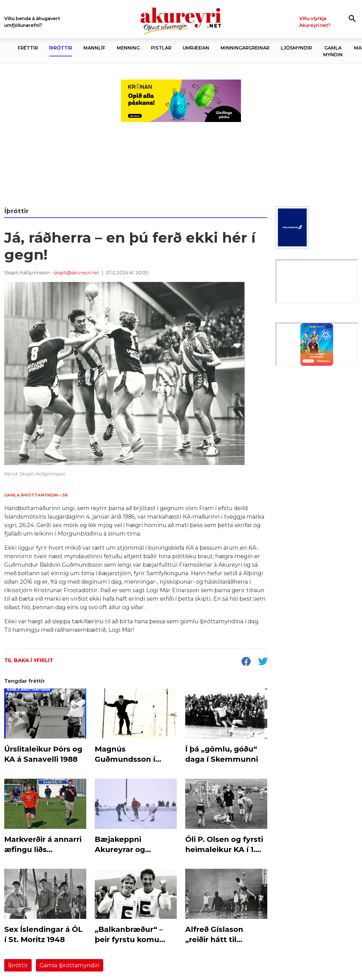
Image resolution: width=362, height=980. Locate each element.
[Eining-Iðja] (317, 416)
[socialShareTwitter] (263, 662)
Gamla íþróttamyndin (70, 965)
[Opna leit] (352, 18)
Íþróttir (18, 965)
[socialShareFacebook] (246, 662)
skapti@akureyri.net (76, 273)
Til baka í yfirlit (29, 660)
